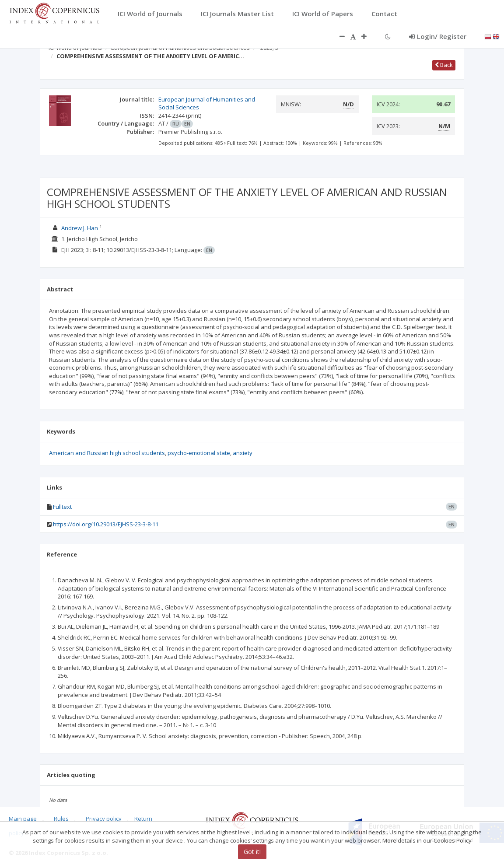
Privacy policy (104, 819)
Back (444, 65)
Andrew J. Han (80, 228)
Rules (61, 819)
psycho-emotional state (199, 453)
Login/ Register (438, 36)
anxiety (243, 453)
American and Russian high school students (107, 453)
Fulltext (62, 507)
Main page (23, 819)
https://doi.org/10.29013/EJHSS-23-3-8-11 (106, 524)
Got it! (252, 852)
